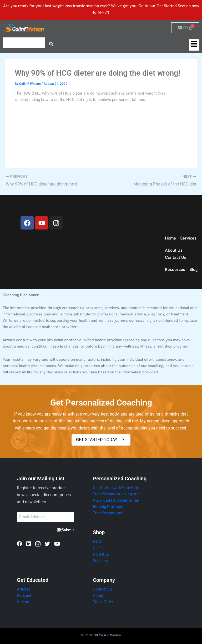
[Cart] (185, 28)
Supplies (100, 561)
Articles (24, 589)
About (98, 596)
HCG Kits (101, 554)
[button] (194, 45)
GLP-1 (98, 548)
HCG (97, 542)
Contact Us (103, 589)
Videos (23, 602)
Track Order (103, 602)
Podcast (24, 596)
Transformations (107, 513)
